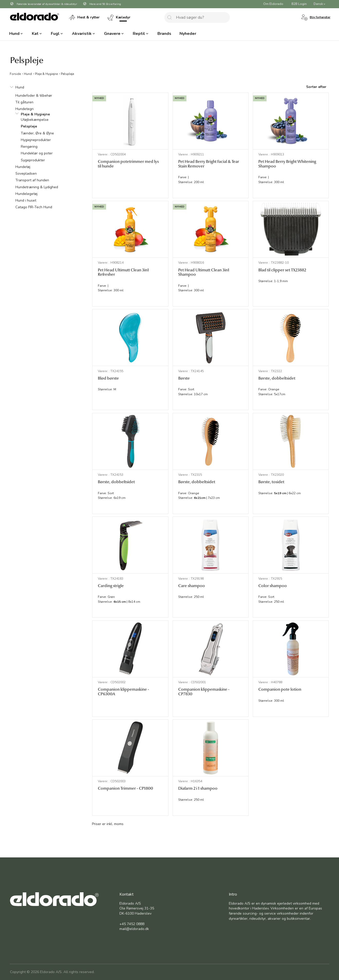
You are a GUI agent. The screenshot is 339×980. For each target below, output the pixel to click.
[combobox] (197, 17)
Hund (28, 74)
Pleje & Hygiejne (46, 74)
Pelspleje (67, 74)
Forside (15, 74)
